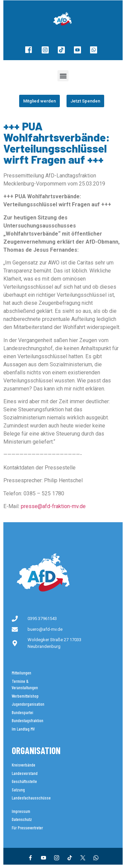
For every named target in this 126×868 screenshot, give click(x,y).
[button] (63, 76)
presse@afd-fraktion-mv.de (53, 506)
